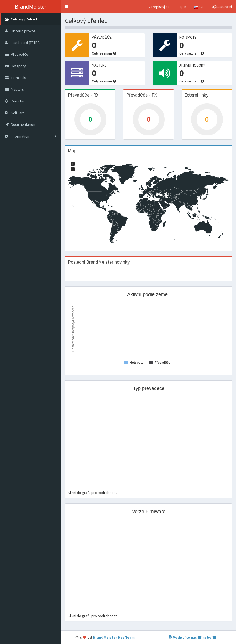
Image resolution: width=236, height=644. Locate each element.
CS (199, 7)
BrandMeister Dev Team (114, 637)
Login (182, 7)
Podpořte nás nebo (192, 637)
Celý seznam (102, 53)
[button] (67, 7)
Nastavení (222, 7)
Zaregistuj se (159, 7)
